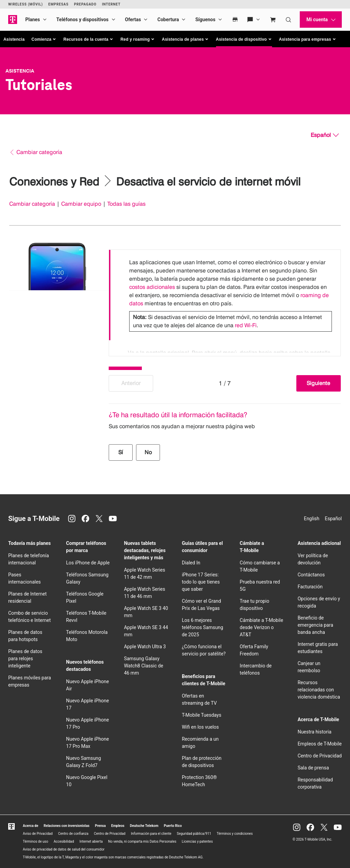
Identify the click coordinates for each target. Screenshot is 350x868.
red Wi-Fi (246, 325)
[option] (225, 295)
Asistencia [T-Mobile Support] (20, 71)
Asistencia (14, 39)
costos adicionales (152, 287)
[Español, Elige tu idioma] (325, 135)
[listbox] (225, 301)
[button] (44, 39)
